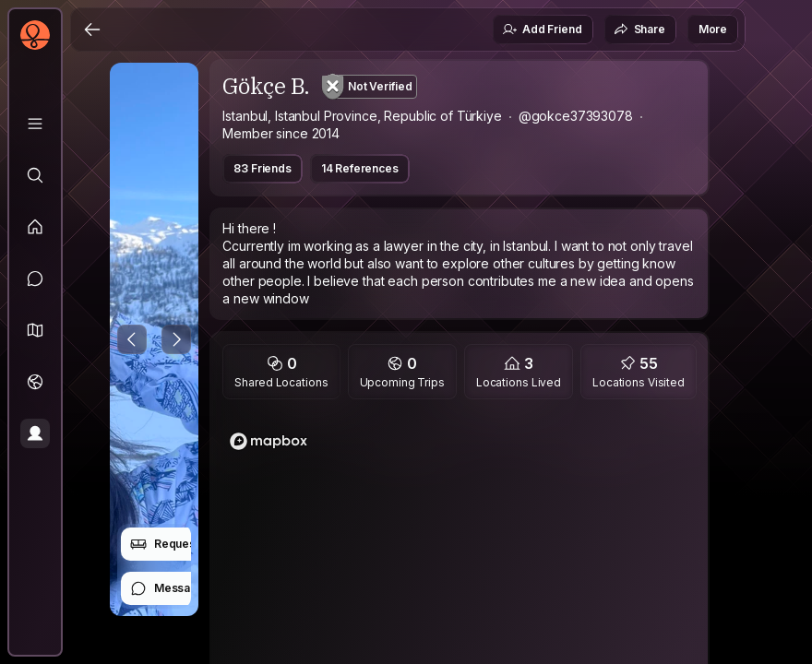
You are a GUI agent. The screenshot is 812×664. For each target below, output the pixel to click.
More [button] (713, 29)
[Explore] (35, 175)
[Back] (92, 30)
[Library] (35, 124)
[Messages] (35, 279)
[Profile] (35, 433)
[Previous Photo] (132, 339)
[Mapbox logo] (269, 441)
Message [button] (167, 588)
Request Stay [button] (178, 544)
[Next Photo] (176, 339)
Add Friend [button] (542, 30)
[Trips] (35, 382)
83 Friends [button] (262, 168)
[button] (35, 330)
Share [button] (639, 30)
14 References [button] (360, 168)
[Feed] (35, 227)
